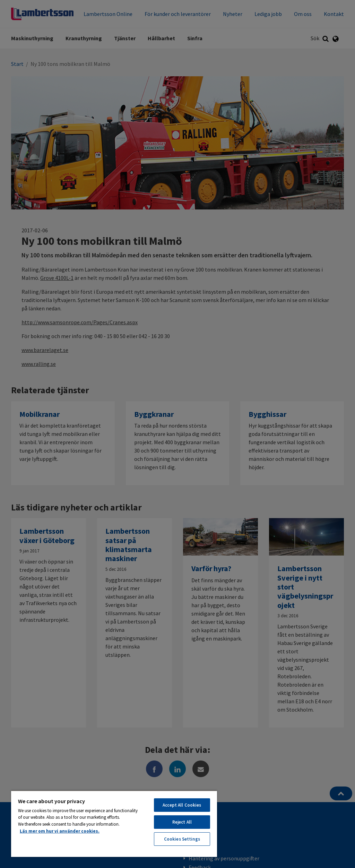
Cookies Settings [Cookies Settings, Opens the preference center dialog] (182, 839)
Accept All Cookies (182, 805)
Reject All (182, 822)
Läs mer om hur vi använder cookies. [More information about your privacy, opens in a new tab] (60, 831)
